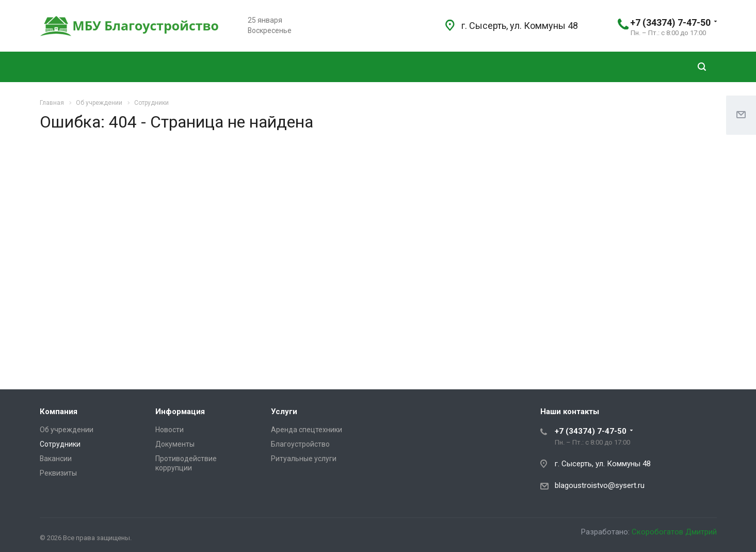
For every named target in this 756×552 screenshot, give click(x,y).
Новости (170, 430)
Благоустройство (300, 444)
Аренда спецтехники (307, 430)
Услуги (284, 412)
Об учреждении (67, 430)
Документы (175, 444)
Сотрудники (60, 444)
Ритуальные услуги (304, 459)
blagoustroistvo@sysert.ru (600, 485)
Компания (59, 412)
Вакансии (56, 459)
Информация (180, 412)
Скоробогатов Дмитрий (674, 532)
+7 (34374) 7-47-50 (670, 22)
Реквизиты (58, 473)
